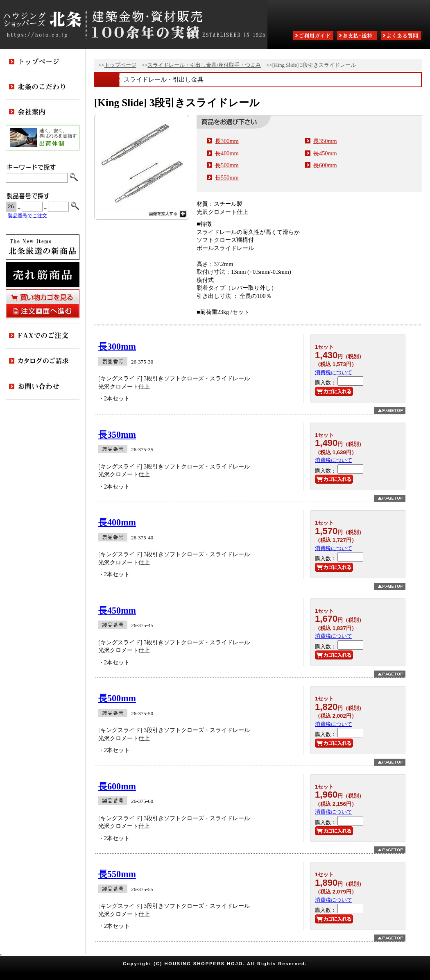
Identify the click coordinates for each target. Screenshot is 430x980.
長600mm (325, 165)
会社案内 (43, 112)
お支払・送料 (358, 36)
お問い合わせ (43, 387)
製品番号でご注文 (27, 216)
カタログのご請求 (43, 362)
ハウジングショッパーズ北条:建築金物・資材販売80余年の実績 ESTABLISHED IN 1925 (134, 24)
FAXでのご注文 (43, 336)
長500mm (227, 165)
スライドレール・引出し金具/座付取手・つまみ (204, 65)
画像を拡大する (142, 213)
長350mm (325, 141)
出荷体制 (43, 138)
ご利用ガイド (314, 36)
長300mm (227, 141)
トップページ (120, 65)
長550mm (227, 177)
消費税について (334, 372)
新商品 (43, 247)
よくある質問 (402, 36)
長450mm (325, 153)
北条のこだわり (43, 87)
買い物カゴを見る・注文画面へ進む (43, 304)
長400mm (227, 153)
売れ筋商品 (43, 275)
